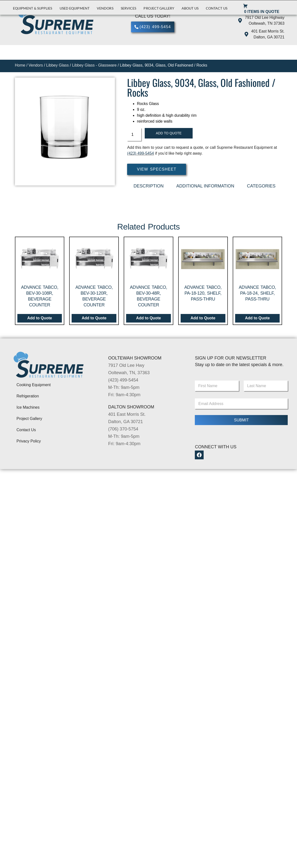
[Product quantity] (134, 135)
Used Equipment (75, 8)
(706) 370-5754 (123, 429)
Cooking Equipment (34, 386)
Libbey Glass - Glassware (94, 65)
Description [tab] (148, 186)
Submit (241, 421)
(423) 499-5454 (140, 154)
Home (20, 65)
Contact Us (217, 8)
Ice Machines (28, 408)
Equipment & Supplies (33, 8)
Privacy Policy (29, 442)
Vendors (105, 8)
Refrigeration (28, 397)
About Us (190, 8)
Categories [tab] (261, 186)
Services (129, 8)
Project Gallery (159, 8)
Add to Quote (170, 133)
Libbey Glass (58, 65)
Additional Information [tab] (205, 186)
